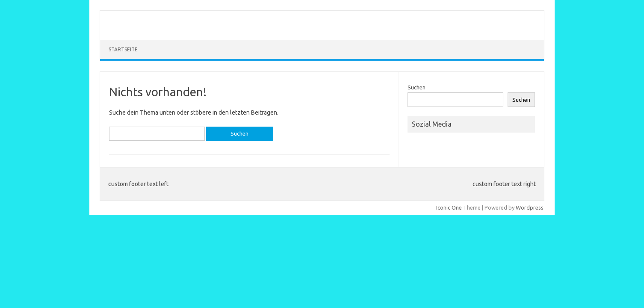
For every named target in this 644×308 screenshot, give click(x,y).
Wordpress (530, 207)
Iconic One (449, 207)
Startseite (123, 49)
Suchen (417, 87)
